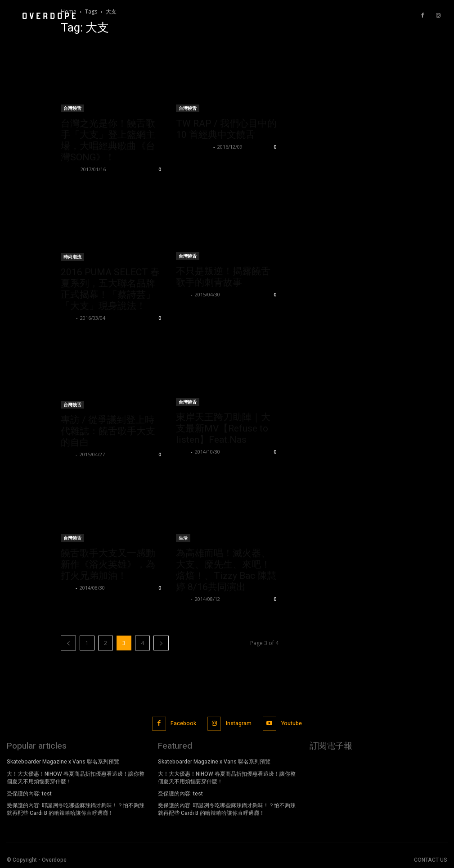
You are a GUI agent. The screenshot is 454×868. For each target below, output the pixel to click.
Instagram (239, 723)
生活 (183, 538)
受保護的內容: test (29, 792)
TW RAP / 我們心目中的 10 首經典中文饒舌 (226, 129)
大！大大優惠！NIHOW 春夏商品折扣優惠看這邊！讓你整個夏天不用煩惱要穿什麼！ (76, 777)
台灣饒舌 (72, 108)
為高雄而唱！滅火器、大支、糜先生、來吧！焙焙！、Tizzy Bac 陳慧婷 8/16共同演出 (226, 570)
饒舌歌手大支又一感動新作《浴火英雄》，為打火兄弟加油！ (108, 564)
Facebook (183, 723)
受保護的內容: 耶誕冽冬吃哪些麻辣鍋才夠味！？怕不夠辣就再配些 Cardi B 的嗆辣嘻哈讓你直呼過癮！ (76, 808)
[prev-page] (68, 643)
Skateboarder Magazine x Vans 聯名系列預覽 (63, 761)
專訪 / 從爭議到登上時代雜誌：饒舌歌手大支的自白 (108, 431)
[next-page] (161, 643)
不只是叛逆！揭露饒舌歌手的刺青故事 (223, 277)
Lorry (67, 318)
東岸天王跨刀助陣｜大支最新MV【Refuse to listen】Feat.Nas (223, 428)
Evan (182, 294)
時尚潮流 (72, 257)
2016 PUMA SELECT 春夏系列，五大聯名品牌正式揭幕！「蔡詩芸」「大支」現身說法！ (110, 289)
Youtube (292, 723)
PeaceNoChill (193, 147)
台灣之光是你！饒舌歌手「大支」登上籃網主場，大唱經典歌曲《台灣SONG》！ (108, 140)
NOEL (67, 169)
